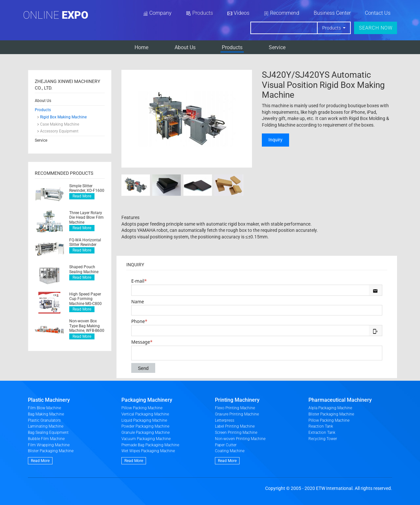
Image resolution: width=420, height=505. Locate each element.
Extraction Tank (322, 433)
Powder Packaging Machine (145, 426)
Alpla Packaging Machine (330, 408)
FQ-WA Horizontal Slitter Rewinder (85, 242)
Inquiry (275, 140)
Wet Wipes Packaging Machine (148, 451)
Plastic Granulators (44, 420)
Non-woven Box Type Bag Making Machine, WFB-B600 (87, 326)
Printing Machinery (237, 400)
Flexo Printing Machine (235, 408)
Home (141, 47)
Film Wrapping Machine (49, 445)
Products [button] (332, 28)
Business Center (332, 13)
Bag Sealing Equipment (48, 433)
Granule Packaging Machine (146, 433)
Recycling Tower (323, 439)
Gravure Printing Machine (237, 414)
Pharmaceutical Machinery (340, 400)
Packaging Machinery (147, 400)
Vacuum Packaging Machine (146, 439)
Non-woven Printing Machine (240, 439)
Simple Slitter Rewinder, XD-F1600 (87, 188)
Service (277, 47)
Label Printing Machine (235, 426)
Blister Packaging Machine (51, 451)
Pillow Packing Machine (142, 408)
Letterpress (225, 420)
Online (56, 15)
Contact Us (378, 13)
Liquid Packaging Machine (144, 420)
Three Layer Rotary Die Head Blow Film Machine (86, 218)
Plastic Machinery (49, 400)
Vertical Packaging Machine (145, 414)
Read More (82, 196)
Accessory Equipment (59, 131)
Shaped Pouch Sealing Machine (84, 269)
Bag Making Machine (46, 414)
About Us (185, 47)
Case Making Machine (60, 124)
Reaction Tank (321, 426)
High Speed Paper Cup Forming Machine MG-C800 (85, 299)
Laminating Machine (46, 426)
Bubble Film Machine (46, 439)
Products (232, 47)
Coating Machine (230, 451)
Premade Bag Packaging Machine (150, 445)
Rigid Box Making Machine (63, 117)
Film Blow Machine (44, 408)
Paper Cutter (226, 445)
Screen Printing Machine (236, 433)
